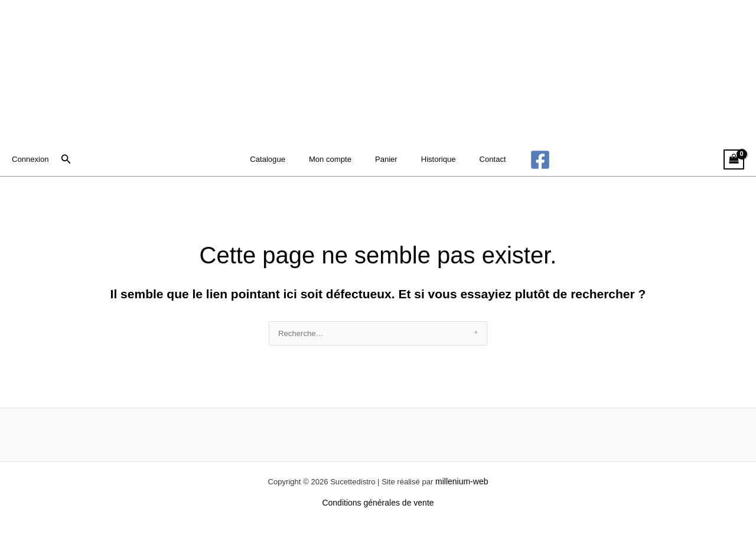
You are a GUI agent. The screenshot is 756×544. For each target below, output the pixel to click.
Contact (483, 159)
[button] (69, 159)
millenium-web (467, 493)
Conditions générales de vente (378, 514)
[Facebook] (528, 160)
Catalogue (278, 159)
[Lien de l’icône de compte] (32, 159)
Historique (434, 159)
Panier (387, 159)
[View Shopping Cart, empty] (733, 160)
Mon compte (336, 159)
